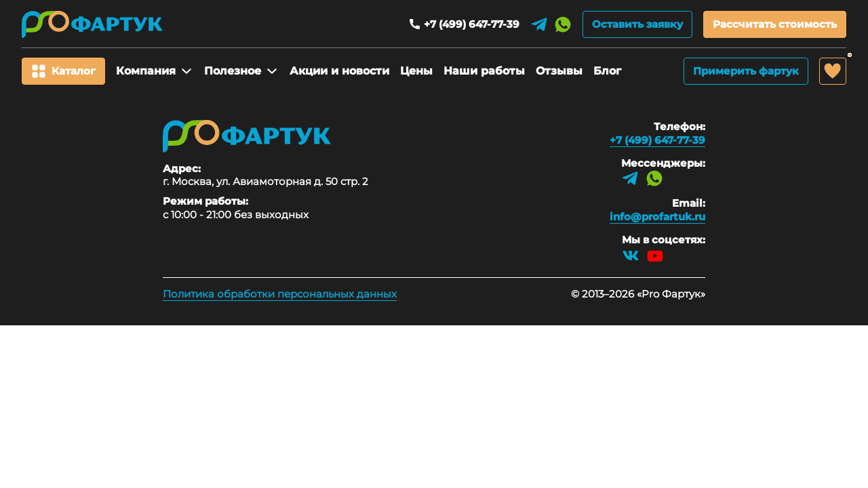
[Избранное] (833, 71)
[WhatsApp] (563, 24)
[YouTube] (655, 256)
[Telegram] (539, 24)
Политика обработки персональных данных (280, 294)
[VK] (631, 256)
